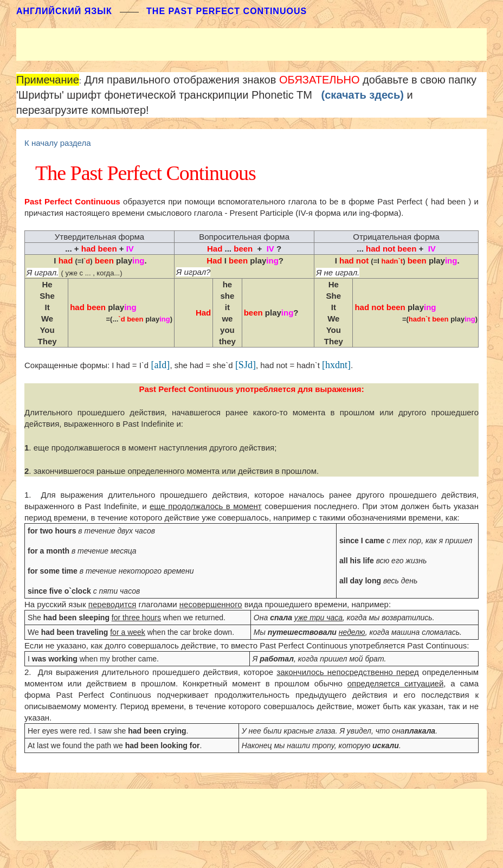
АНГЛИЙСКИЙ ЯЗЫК (64, 11)
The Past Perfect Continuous (227, 11)
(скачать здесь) (363, 95)
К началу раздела (58, 143)
